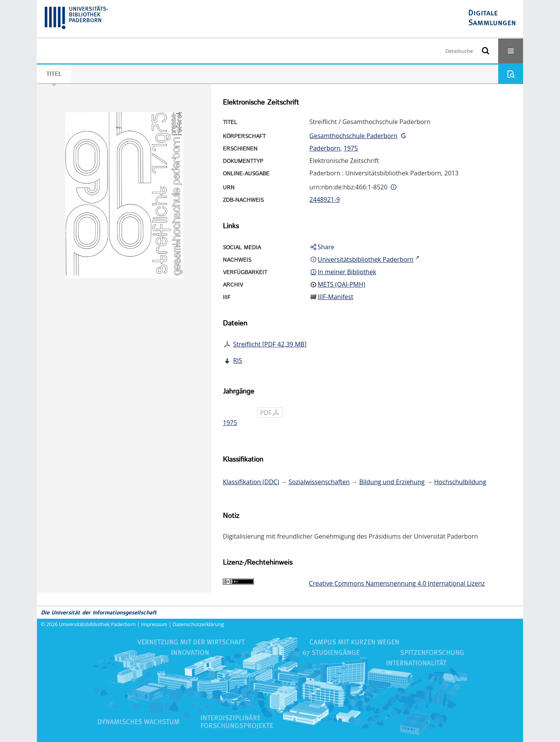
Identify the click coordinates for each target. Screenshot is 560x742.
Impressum (154, 624)
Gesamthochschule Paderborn (353, 136)
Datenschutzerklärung (198, 624)
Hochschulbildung (460, 482)
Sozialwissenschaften (319, 482)
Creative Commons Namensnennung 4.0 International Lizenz (397, 583)
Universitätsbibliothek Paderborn (97, 624)
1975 (351, 148)
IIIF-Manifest (336, 297)
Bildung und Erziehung (392, 482)
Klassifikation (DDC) (251, 482)
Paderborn (325, 148)
